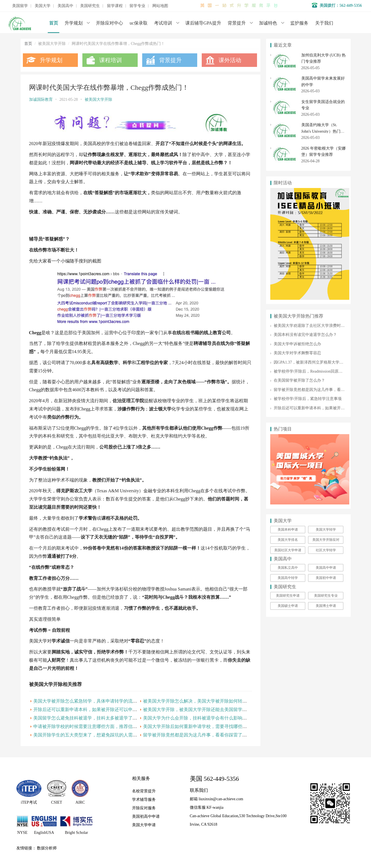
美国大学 (43, 6)
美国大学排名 (288, 540)
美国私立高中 (288, 568)
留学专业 (137, 6)
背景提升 (237, 23)
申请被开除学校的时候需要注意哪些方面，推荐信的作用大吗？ (96, 726)
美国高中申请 (326, 568)
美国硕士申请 (288, 606)
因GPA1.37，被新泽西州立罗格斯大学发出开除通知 (318, 362)
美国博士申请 (326, 606)
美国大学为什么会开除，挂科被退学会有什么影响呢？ (197, 718)
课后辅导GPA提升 (203, 23)
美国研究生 (90, 6)
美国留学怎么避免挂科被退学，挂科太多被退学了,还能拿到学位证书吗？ (106, 718)
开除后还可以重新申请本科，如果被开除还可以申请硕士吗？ (94, 710)
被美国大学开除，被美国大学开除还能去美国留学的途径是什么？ (208, 710)
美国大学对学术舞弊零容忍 (297, 353)
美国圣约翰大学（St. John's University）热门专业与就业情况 (323, 131)
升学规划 (74, 23)
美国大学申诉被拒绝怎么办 (297, 344)
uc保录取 (139, 23)
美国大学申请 (144, 825)
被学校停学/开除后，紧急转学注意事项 (308, 399)
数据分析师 (47, 848)
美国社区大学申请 (288, 550)
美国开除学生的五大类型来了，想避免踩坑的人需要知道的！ (94, 735)
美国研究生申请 (288, 596)
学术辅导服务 (144, 800)
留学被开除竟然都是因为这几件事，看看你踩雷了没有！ (199, 735)
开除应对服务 (144, 808)
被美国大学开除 (98, 100)
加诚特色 (268, 23)
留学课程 (115, 6)
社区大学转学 (326, 550)
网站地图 (160, 6)
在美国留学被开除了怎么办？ (299, 380)
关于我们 (324, 23)
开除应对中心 (109, 23)
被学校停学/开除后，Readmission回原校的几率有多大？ (322, 371)
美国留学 (20, 6)
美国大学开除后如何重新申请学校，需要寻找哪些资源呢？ (202, 726)
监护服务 (299, 23)
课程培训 (111, 60)
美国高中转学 (288, 578)
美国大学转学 (326, 530)
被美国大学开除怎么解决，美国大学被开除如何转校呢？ (199, 701)
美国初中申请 (326, 578)
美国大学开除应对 (326, 540)
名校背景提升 (144, 791)
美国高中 (65, 6)
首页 (54, 23)
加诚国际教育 (41, 100)
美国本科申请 (288, 530)
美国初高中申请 (146, 816)
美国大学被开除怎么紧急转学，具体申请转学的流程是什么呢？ (96, 701)
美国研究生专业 (326, 596)
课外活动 (230, 60)
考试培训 (163, 23)
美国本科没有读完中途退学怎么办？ (305, 335)
